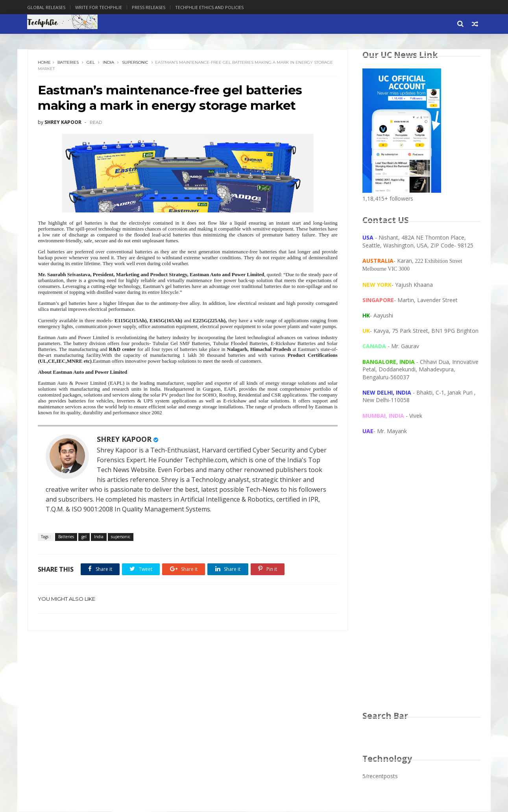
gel (91, 63)
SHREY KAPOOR (125, 446)
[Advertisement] (421, 581)
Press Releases (149, 7)
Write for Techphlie (99, 7)
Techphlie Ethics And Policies (210, 7)
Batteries (68, 63)
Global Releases (47, 7)
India (109, 63)
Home (45, 63)
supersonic (136, 63)
